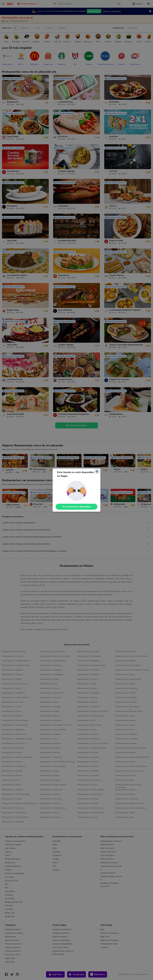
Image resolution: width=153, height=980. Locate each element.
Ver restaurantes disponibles (76, 507)
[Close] (97, 471)
